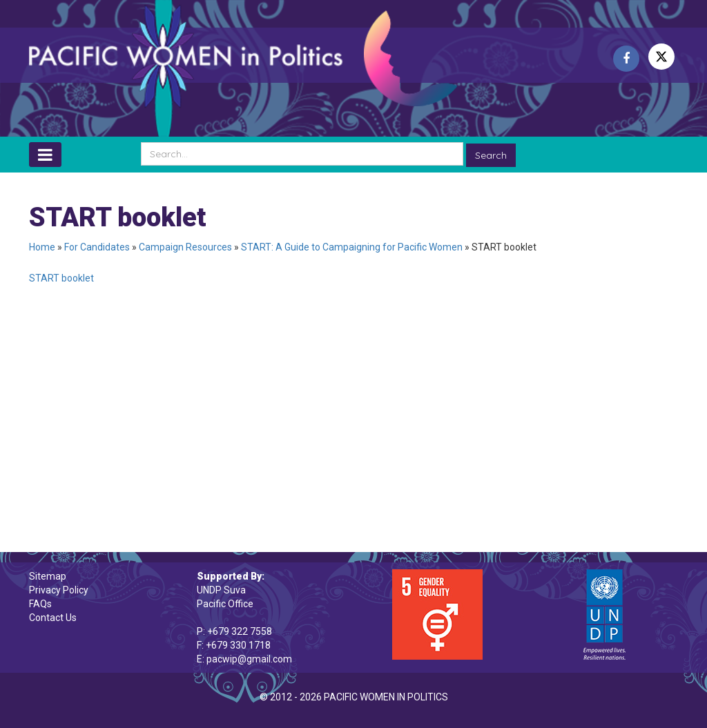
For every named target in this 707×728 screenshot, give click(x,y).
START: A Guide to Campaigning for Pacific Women (352, 247)
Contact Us (53, 618)
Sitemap (48, 576)
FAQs (40, 604)
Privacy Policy (59, 590)
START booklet (61, 278)
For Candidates (97, 247)
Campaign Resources (185, 247)
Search (491, 155)
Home (42, 247)
